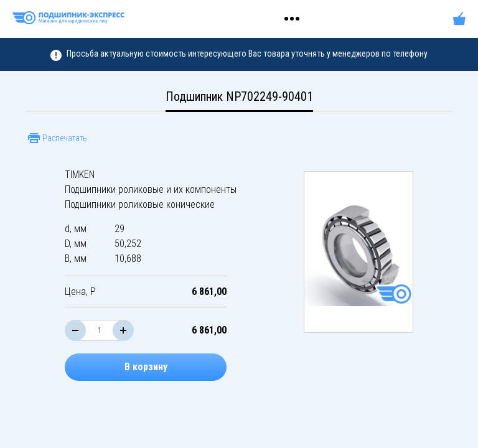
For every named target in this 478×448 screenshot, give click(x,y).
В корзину (146, 367)
